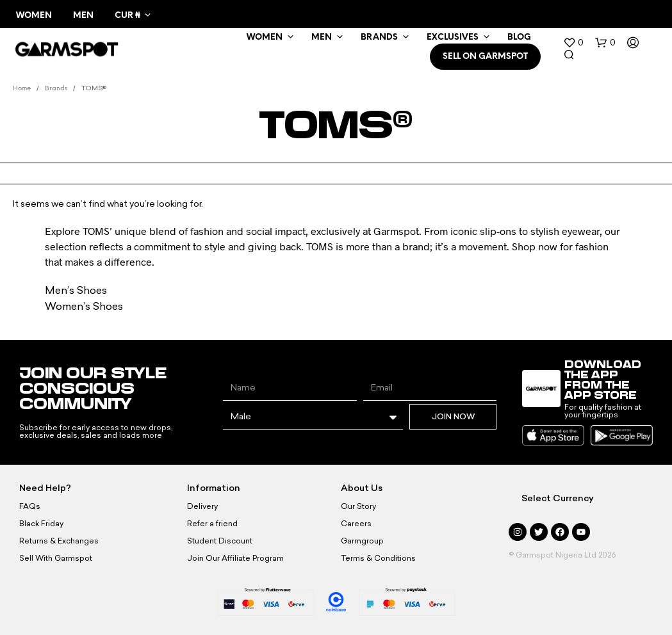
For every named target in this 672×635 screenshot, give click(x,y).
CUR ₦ (127, 16)
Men (83, 16)
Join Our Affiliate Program (235, 558)
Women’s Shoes (84, 306)
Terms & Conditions (378, 558)
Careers (356, 524)
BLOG (519, 37)
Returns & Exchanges (59, 541)
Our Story (358, 506)
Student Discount (220, 541)
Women (34, 16)
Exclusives (453, 37)
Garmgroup (362, 541)
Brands (379, 37)
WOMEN (265, 37)
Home (22, 89)
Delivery (202, 506)
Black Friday (41, 524)
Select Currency (558, 498)
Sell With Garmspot (56, 558)
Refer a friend (212, 524)
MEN (322, 37)
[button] (573, 43)
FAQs (30, 506)
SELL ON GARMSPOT (485, 57)
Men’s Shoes (76, 290)
